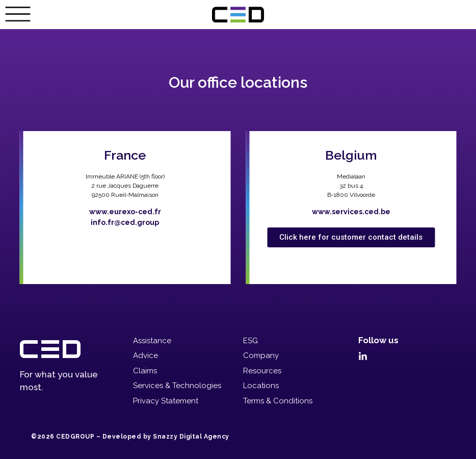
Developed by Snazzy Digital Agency (166, 437)
